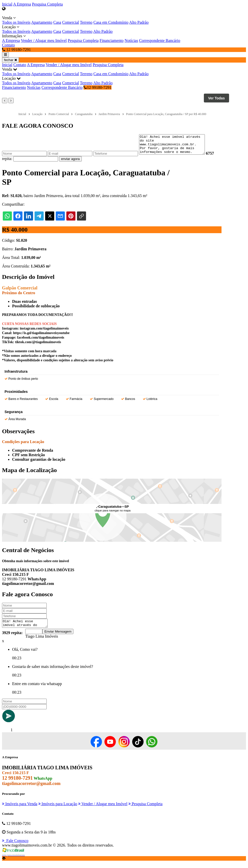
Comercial (71, 22)
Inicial (7, 4)
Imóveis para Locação (58, 809)
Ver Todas (216, 98)
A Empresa (22, 4)
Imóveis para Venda (20, 809)
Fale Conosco (15, 846)
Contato (8, 45)
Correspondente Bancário (160, 40)
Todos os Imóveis (16, 22)
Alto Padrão (139, 22)
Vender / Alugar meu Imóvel (44, 40)
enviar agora (70, 163)
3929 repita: (12, 638)
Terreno (86, 22)
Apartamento (42, 22)
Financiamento (112, 40)
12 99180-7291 (97, 87)
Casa (57, 22)
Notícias (131, 40)
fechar (10, 60)
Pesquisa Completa (47, 4)
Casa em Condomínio (111, 22)
